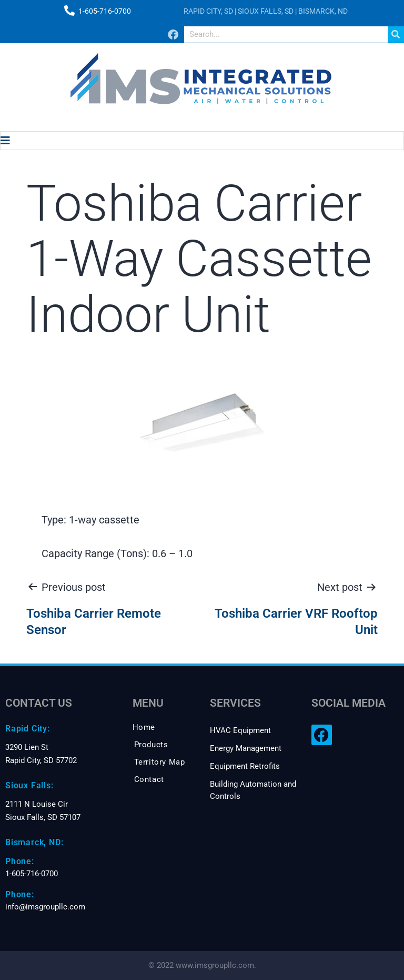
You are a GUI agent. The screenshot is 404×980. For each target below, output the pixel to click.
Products (151, 745)
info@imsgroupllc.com (45, 907)
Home (144, 727)
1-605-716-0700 (105, 11)
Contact (149, 779)
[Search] (396, 34)
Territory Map (160, 762)
